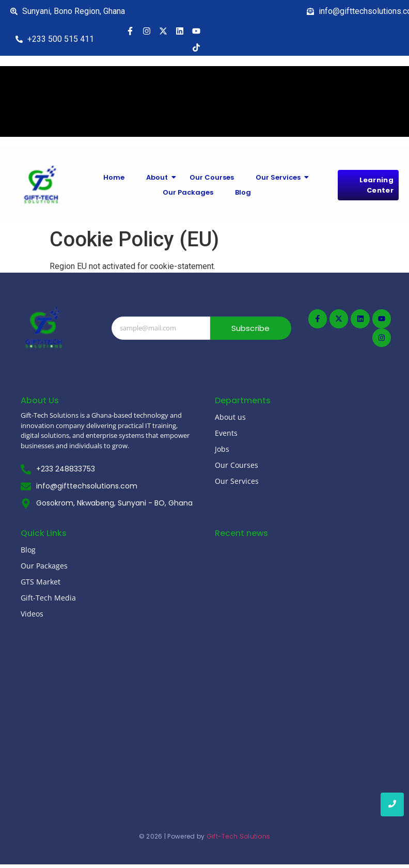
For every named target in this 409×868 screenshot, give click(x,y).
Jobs (222, 449)
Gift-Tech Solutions (239, 836)
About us (230, 417)
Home (114, 177)
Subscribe (251, 328)
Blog (243, 192)
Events (226, 433)
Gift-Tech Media (48, 598)
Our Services (281, 177)
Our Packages (188, 192)
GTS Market (41, 582)
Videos (32, 614)
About (160, 177)
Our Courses (212, 177)
